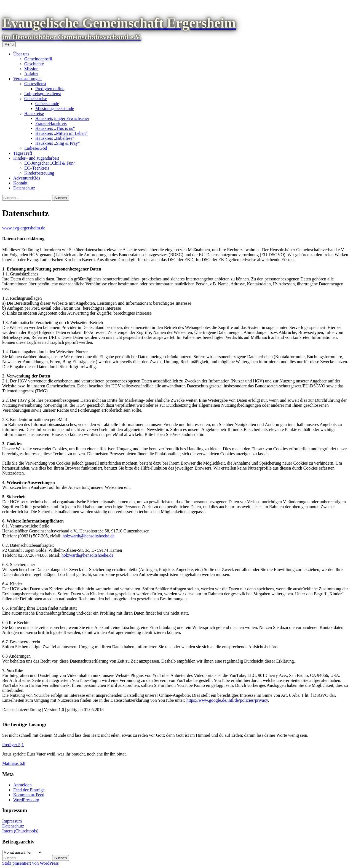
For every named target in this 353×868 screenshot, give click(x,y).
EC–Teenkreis (37, 168)
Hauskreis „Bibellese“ (55, 138)
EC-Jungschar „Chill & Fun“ (50, 163)
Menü (9, 44)
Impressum (12, 821)
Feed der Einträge (29, 790)
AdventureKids (27, 178)
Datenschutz (24, 188)
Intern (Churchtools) (20, 831)
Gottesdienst (35, 84)
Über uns (21, 54)
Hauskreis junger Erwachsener (62, 118)
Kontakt (20, 183)
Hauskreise (34, 113)
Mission (31, 69)
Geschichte (34, 64)
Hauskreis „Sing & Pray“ (58, 143)
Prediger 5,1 (13, 745)
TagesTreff (23, 153)
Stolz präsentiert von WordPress (30, 863)
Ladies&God (36, 148)
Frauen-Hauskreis (51, 123)
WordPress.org (26, 800)
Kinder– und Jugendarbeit (36, 158)
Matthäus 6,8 (14, 763)
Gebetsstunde (47, 104)
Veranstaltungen (27, 79)
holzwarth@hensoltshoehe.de (89, 536)
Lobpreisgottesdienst (43, 94)
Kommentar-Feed (29, 795)
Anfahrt (31, 74)
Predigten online (50, 89)
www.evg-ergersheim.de (24, 228)
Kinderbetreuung (39, 173)
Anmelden (22, 785)
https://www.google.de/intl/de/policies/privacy (227, 700)
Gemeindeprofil (38, 59)
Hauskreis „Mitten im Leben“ (61, 133)
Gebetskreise (36, 99)
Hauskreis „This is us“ (55, 128)
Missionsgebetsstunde (55, 108)
